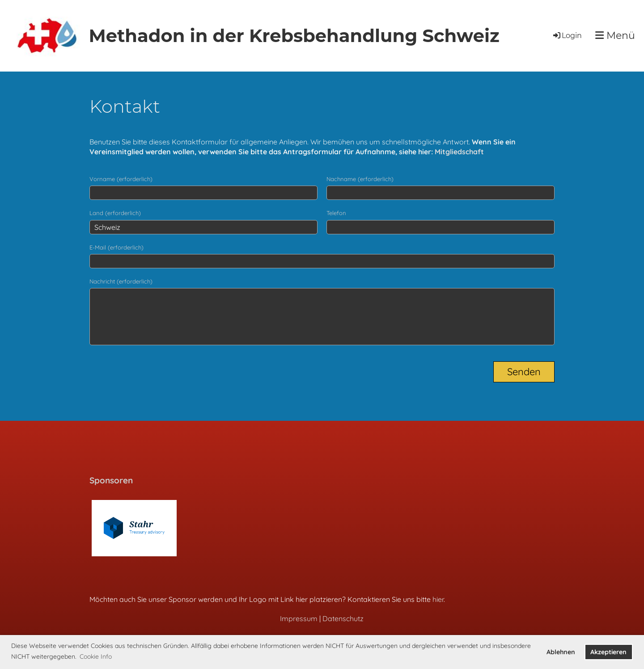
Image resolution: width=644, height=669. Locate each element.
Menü (615, 36)
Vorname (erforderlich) (121, 179)
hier (438, 599)
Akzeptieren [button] (608, 652)
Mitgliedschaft (459, 152)
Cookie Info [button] (96, 656)
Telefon (336, 213)
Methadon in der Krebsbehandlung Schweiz (294, 36)
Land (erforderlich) (115, 213)
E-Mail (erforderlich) (117, 247)
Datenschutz (343, 618)
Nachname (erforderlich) (360, 179)
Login (567, 36)
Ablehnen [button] (561, 652)
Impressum (299, 618)
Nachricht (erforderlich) (121, 281)
